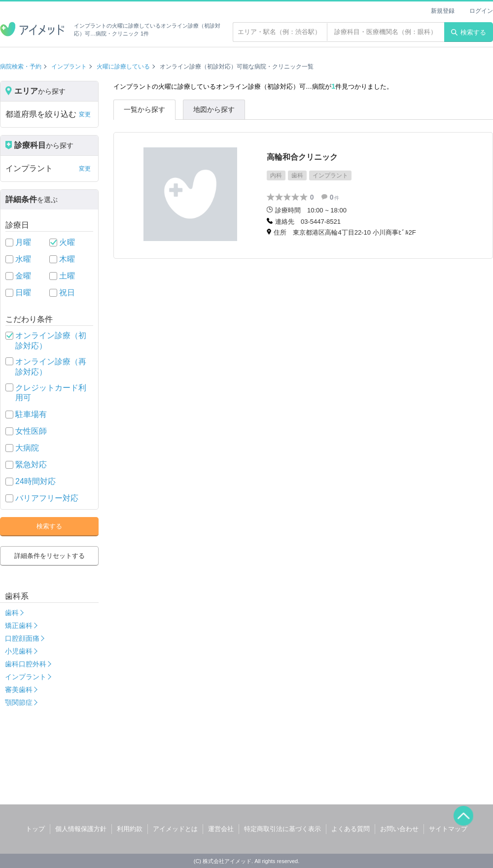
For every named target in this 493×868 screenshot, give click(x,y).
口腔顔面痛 (22, 638)
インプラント (69, 67)
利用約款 (130, 829)
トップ (35, 829)
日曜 (23, 293)
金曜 (23, 276)
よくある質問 (351, 829)
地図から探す (214, 109)
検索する (469, 32)
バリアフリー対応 (47, 498)
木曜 (67, 259)
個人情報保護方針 (81, 829)
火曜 (67, 242)
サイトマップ (448, 829)
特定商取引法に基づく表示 (282, 829)
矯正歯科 (19, 625)
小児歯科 (19, 651)
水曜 (23, 259)
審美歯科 (19, 690)
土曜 (67, 276)
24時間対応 (35, 481)
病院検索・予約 (21, 67)
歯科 (12, 613)
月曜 (23, 242)
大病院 (27, 448)
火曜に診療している (123, 67)
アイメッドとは (175, 829)
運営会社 (221, 829)
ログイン (481, 11)
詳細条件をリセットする (50, 556)
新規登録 (443, 11)
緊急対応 (31, 465)
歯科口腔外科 (26, 664)
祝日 (67, 293)
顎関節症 (19, 702)
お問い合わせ (399, 829)
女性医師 (31, 431)
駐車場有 (31, 414)
